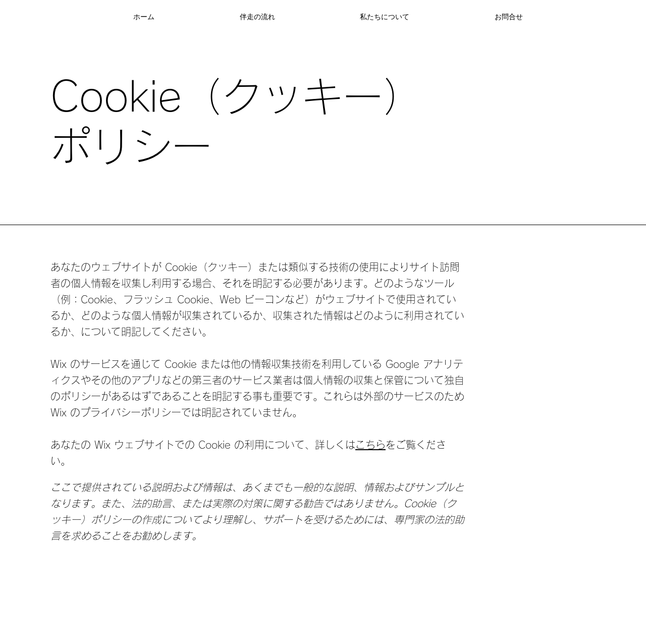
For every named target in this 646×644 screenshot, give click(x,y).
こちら (370, 445)
